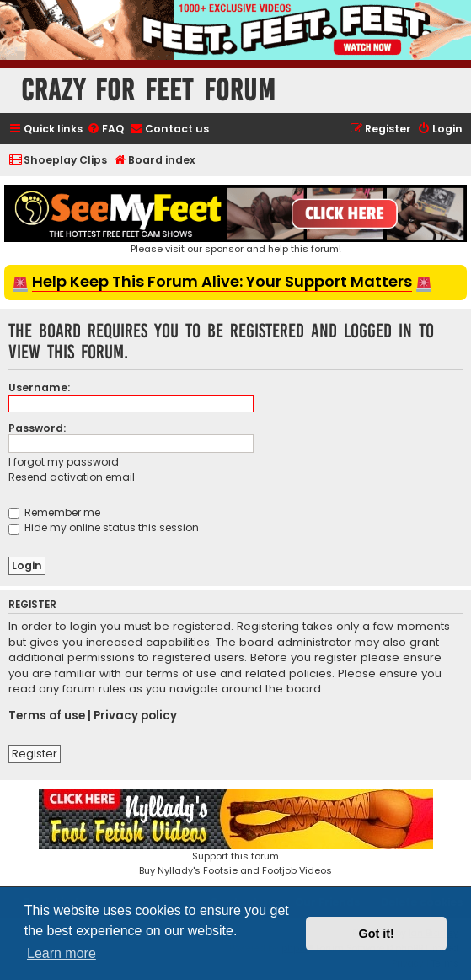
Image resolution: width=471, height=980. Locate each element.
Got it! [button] (377, 934)
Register (35, 754)
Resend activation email (72, 477)
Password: (37, 428)
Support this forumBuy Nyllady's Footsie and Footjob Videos (236, 833)
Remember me (54, 512)
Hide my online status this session (104, 528)
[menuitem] (105, 129)
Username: (39, 388)
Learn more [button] (62, 953)
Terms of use (47, 716)
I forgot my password (64, 462)
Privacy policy (135, 716)
